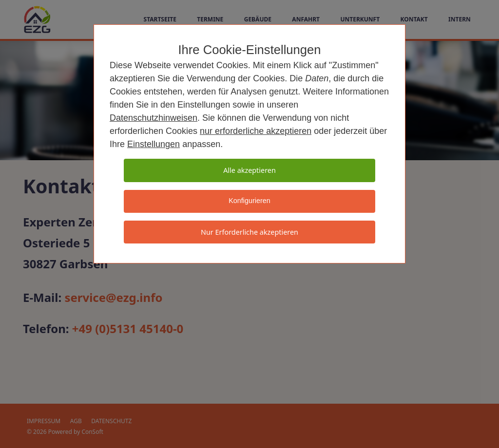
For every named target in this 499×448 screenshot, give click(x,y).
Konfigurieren (249, 201)
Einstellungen (154, 144)
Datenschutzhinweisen (154, 118)
